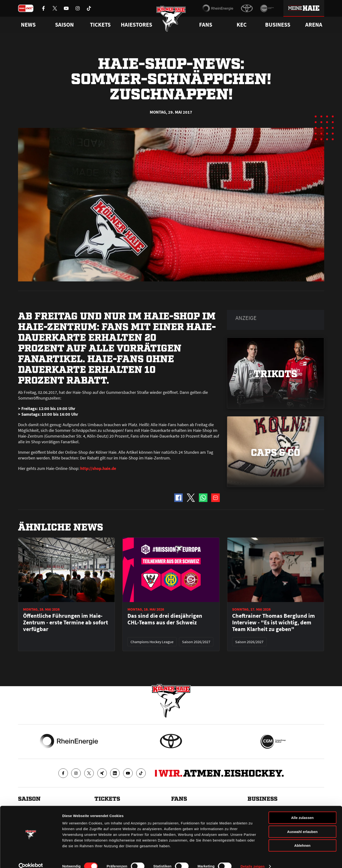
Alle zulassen (302, 810)
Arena (314, 25)
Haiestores (136, 25)
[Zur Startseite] (171, 20)
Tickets (100, 25)
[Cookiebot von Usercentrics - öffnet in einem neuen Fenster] (31, 859)
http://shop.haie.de (98, 468)
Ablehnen (302, 838)
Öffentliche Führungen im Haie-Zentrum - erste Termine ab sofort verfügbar (66, 622)
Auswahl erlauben (302, 824)
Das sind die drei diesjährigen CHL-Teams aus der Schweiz (165, 619)
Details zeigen (252, 859)
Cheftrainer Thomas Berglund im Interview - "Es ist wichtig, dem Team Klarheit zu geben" (274, 622)
